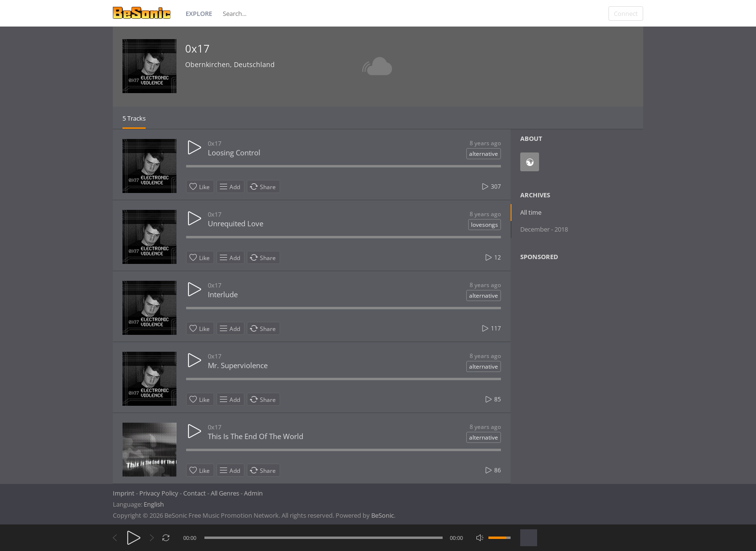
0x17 (197, 48)
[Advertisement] (567, 346)
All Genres (225, 493)
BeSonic (383, 515)
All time (531, 212)
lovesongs (485, 225)
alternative (484, 154)
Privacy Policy (159, 493)
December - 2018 (544, 229)
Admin (253, 493)
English (154, 504)
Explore (199, 14)
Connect (626, 14)
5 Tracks (134, 118)
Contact (195, 493)
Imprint (124, 493)
